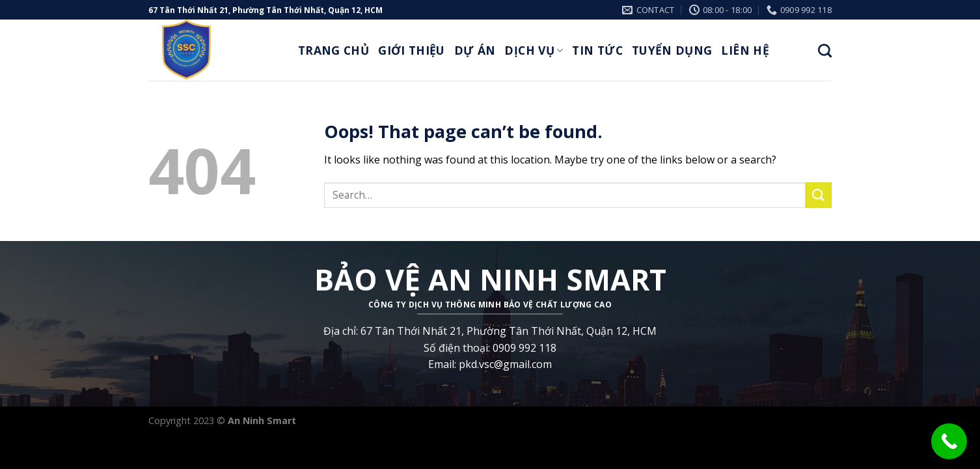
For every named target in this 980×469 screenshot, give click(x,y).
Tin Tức (597, 50)
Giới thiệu (412, 50)
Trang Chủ (333, 50)
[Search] (825, 50)
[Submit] (819, 195)
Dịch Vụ (534, 50)
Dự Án (475, 50)
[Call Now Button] (949, 441)
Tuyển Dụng (672, 50)
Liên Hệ (745, 50)
